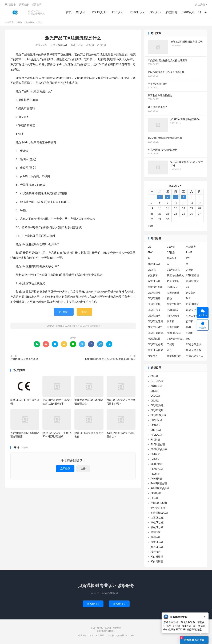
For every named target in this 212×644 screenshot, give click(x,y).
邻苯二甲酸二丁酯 (157, 327)
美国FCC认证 (174, 333)
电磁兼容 (191, 247)
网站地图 (117, 628)
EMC (150, 252)
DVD (188, 327)
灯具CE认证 (157, 547)
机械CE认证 (192, 281)
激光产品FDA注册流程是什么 (73, 38)
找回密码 (37, 5)
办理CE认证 (154, 264)
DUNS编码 (156, 420)
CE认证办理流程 (157, 333)
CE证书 (152, 270)
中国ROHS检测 (159, 503)
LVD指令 (191, 293)
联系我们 (93, 604)
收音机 (171, 321)
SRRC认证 (188, 12)
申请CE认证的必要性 (157, 350)
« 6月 (151, 226)
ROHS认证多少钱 (160, 488)
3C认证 (154, 12)
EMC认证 (156, 425)
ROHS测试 (173, 310)
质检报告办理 (155, 287)
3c (187, 287)
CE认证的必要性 (157, 344)
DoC (188, 298)
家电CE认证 (157, 522)
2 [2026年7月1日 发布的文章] (168, 197)
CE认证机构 (154, 316)
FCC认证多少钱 (159, 449)
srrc (188, 339)
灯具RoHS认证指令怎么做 (24, 359)
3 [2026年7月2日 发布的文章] (176, 197)
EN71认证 (156, 430)
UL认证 (155, 498)
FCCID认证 (157, 435)
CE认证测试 (192, 310)
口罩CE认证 (157, 518)
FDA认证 (155, 454)
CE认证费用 (154, 298)
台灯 (169, 350)
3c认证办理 (157, 381)
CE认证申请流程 (176, 339)
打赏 (84, 312)
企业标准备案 (158, 508)
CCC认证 (156, 396)
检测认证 (30, 22)
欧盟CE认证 (154, 281)
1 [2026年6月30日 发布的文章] (160, 197)
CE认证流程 (192, 275)
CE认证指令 (154, 310)
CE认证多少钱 (194, 350)
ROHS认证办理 (159, 483)
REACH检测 (173, 316)
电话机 (190, 333)
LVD (188, 258)
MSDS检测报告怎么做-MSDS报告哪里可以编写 (110, 359)
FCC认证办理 (158, 444)
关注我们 (200, 5)
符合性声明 (173, 281)
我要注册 (24, 5)
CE (149, 247)
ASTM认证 (157, 386)
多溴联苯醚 (173, 293)
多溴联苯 (153, 275)
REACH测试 (173, 327)
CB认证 (155, 391)
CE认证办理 (154, 293)
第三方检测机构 (175, 275)
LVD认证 (155, 459)
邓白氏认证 (157, 561)
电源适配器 (154, 339)
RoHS (189, 252)
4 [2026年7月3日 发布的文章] (183, 197)
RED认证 (155, 474)
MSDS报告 (157, 464)
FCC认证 (118, 12)
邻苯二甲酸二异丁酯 (195, 316)
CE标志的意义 (194, 344)
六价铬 (190, 270)
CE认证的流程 (155, 321)
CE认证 (15, 12)
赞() (101, 45)
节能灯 (171, 344)
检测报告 (156, 532)
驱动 (169, 298)
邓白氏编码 (157, 557)
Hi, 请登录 (11, 5)
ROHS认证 (99, 12)
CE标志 (171, 252)
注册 (83, 469)
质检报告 (171, 12)
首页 (69, 12)
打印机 (190, 321)
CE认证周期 (154, 304)
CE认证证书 (173, 270)
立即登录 (65, 469)
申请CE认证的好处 (195, 356)
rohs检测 (153, 356)
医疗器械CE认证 (160, 513)
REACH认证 (137, 12)
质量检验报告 (174, 356)
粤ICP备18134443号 (106, 631)
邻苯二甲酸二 (174, 304)
